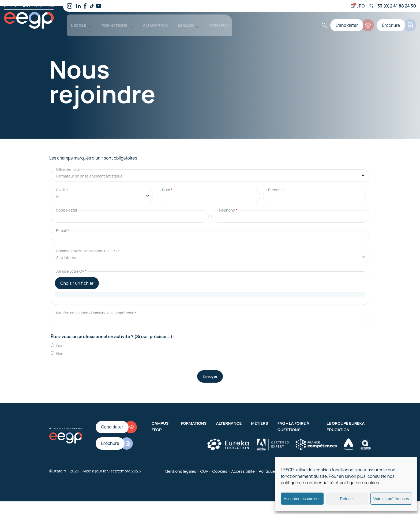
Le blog (179, 21)
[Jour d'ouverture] (357, 6)
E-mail (63, 225)
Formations (109, 21)
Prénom (276, 184)
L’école (75, 21)
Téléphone (227, 204)
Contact (211, 21)
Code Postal (66, 204)
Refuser (347, 499)
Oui (59, 340)
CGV (204, 465)
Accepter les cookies (302, 499)
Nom (167, 184)
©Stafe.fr (58, 465)
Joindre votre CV (71, 265)
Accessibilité (243, 465)
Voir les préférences (391, 499)
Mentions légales (181, 465)
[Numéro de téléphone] (393, 6)
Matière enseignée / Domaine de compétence (96, 307)
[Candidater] (356, 21)
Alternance (149, 21)
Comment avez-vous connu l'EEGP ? (88, 245)
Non (60, 347)
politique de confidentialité (307, 483)
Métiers (259, 417)
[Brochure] (397, 21)
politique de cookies (359, 483)
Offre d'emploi (68, 163)
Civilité (62, 184)
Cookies (220, 465)
